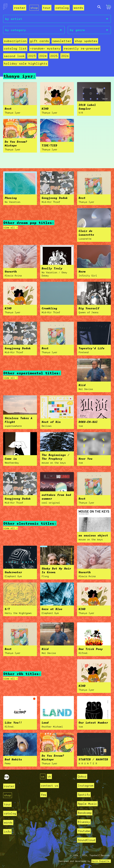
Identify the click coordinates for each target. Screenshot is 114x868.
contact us (50, 786)
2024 (43, 56)
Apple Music (87, 804)
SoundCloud (86, 840)
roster (20, 8)
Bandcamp (85, 813)
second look (14, 56)
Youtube (84, 831)
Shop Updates (86, 41)
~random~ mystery (45, 48)
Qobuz (82, 776)
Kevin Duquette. (101, 861)
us (43, 776)
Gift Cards (39, 41)
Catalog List (15, 48)
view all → (11, 227)
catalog (62, 8)
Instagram (86, 786)
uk (49, 776)
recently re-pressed (82, 48)
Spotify (84, 795)
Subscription (15, 41)
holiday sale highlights (26, 63)
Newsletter (62, 41)
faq (43, 795)
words (78, 8)
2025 (54, 56)
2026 (65, 56)
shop (34, 8)
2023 (32, 56)
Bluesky (84, 822)
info (7, 832)
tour (47, 8)
